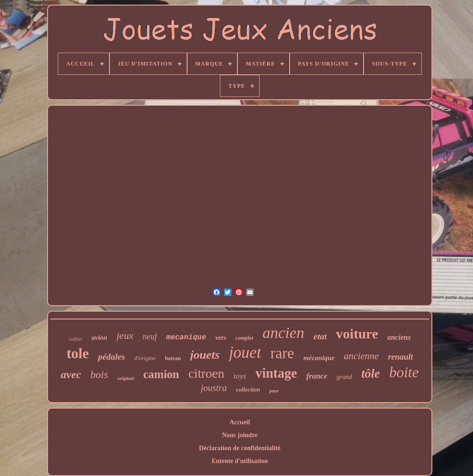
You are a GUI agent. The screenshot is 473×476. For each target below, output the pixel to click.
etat (320, 336)
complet (245, 338)
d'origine (145, 358)
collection (248, 389)
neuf (150, 337)
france (317, 376)
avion (99, 337)
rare (282, 353)
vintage (276, 373)
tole (78, 353)
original (126, 378)
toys (240, 376)
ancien (283, 333)
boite (404, 372)
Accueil (240, 422)
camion (161, 374)
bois (99, 375)
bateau (173, 358)
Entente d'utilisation (240, 461)
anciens (399, 337)
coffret (76, 339)
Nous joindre (240, 435)
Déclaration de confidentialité (240, 448)
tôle (371, 374)
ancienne (361, 356)
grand (344, 377)
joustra (214, 388)
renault (400, 357)
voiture (357, 334)
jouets (205, 355)
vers (221, 338)
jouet (245, 352)
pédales (111, 357)
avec (71, 374)
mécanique (319, 358)
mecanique (186, 337)
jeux (125, 335)
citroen (206, 373)
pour (274, 391)
